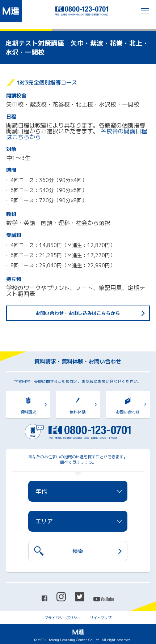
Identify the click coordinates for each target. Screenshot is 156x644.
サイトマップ (101, 618)
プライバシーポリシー (63, 618)
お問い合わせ (128, 412)
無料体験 (78, 412)
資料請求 (28, 412)
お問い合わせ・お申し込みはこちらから (78, 313)
